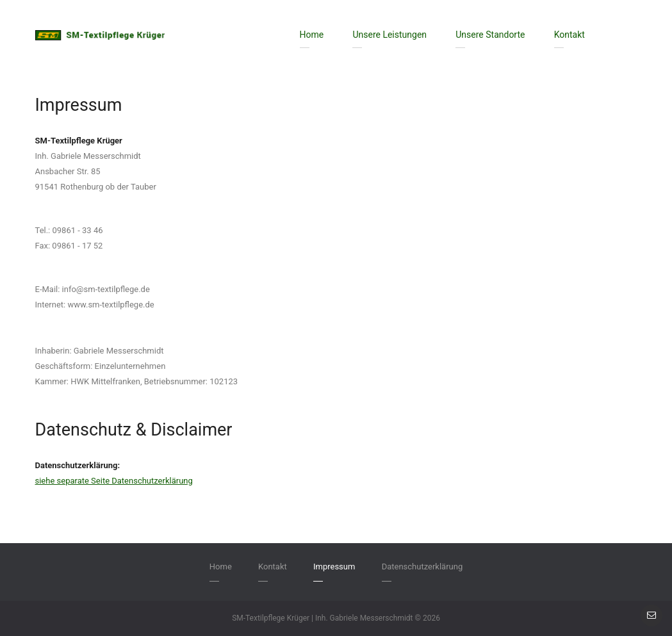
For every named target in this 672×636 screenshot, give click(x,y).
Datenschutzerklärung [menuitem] (422, 567)
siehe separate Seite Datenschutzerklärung (114, 481)
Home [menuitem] (312, 35)
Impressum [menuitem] (334, 567)
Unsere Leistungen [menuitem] (389, 35)
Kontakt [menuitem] (570, 35)
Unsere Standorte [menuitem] (490, 35)
